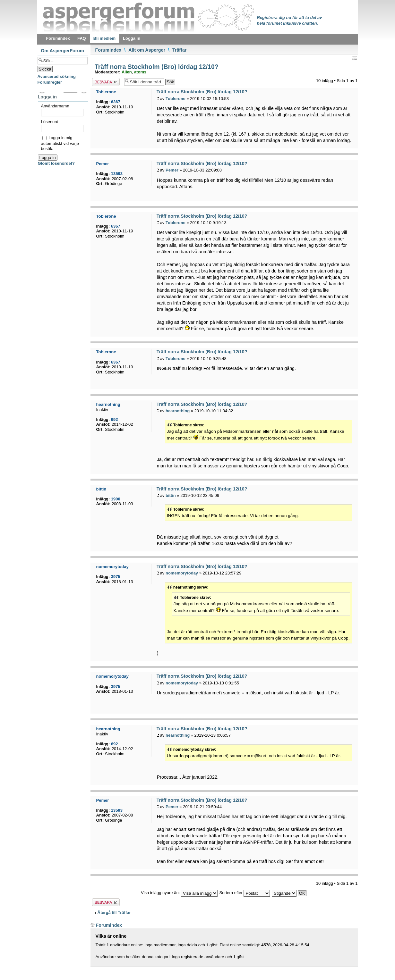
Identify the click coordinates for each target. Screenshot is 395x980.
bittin (171, 495)
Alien (127, 72)
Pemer (172, 170)
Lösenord (50, 122)
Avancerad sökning (57, 76)
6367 (116, 102)
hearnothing (178, 411)
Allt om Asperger (147, 50)
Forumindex (108, 50)
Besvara (106, 82)
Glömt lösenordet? (56, 163)
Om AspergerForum (62, 51)
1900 (116, 499)
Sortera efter (245, 893)
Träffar (180, 50)
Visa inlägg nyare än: (179, 893)
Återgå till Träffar (114, 913)
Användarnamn (55, 106)
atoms (140, 72)
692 (115, 419)
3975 (116, 577)
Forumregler (50, 82)
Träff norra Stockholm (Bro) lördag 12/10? (156, 67)
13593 (117, 174)
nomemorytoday (182, 573)
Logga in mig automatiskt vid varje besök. (60, 143)
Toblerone (176, 99)
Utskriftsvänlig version (354, 58)
